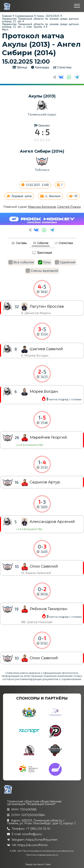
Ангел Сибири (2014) (42, 151)
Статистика (64, 67)
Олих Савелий (44, 658)
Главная (7, 16)
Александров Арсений (52, 522)
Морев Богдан (44, 391)
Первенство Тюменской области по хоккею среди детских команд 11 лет (40, 20)
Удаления (65, 262)
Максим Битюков (42, 207)
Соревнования (24, 16)
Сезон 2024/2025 (48, 16)
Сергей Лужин (69, 207)
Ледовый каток (22, 196)
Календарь (42, 67)
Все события (21, 262)
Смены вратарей (42, 271)
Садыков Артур (45, 482)
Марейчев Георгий (48, 437)
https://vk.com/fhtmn (33, 845)
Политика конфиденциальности (42, 855)
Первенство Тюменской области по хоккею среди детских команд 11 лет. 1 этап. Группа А (40, 25)
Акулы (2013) (42, 96)
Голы (44, 262)
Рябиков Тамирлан (49, 609)
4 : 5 (42, 132)
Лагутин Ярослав (47, 306)
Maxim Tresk (44, 864)
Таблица (22, 67)
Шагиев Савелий (46, 349)
